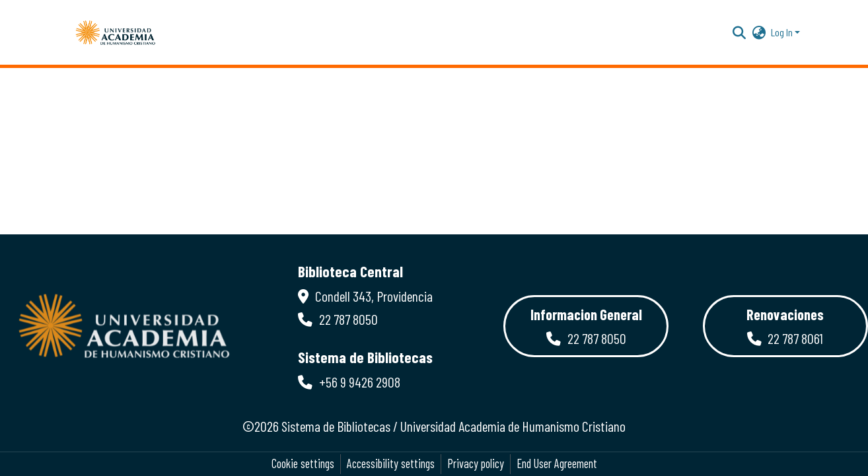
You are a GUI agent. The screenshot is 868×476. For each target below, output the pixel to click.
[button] (116, 32)
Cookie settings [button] (303, 463)
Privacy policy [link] (476, 463)
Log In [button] (783, 32)
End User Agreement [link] (557, 463)
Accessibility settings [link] (391, 463)
